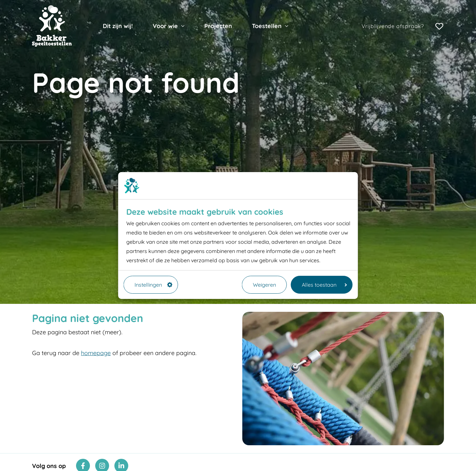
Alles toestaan (324, 285)
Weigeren (264, 285)
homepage (96, 353)
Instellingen (154, 285)
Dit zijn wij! (118, 26)
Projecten (218, 26)
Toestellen (267, 26)
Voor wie (165, 26)
